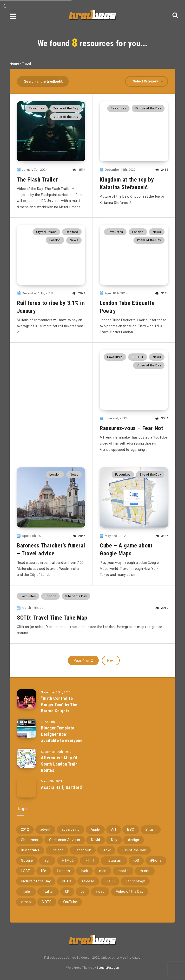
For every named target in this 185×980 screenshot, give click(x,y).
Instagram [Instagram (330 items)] (114, 861)
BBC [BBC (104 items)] (131, 829)
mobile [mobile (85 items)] (123, 871)
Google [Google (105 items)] (27, 861)
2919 (162, 608)
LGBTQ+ (138, 357)
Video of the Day (66, 117)
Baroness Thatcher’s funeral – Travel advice (51, 549)
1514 (79, 170)
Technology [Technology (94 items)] (135, 881)
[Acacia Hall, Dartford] (26, 788)
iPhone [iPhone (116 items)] (156, 861)
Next (111, 660)
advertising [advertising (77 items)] (71, 829)
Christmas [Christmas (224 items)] (30, 840)
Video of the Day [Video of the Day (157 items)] (130, 892)
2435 (162, 170)
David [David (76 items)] (96, 840)
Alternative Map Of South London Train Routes (59, 764)
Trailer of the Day (66, 108)
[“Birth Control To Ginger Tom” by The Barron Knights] (26, 699)
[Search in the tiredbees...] (43, 81)
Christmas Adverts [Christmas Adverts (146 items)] (65, 840)
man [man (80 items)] (103, 871)
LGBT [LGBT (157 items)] (25, 871)
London (55, 240)
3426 (162, 536)
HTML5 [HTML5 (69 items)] (68, 861)
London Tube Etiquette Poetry (127, 307)
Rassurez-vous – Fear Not (131, 428)
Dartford (72, 232)
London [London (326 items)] (64, 871)
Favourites (36, 108)
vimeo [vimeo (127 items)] (26, 902)
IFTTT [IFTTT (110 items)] (89, 861)
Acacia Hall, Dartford (61, 787)
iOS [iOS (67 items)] (136, 861)
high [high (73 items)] (47, 861)
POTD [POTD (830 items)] (66, 881)
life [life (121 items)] (44, 871)
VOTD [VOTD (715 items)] (47, 902)
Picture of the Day (148, 108)
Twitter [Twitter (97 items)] (48, 892)
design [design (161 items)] (134, 840)
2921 (79, 293)
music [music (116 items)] (145, 871)
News (74, 240)
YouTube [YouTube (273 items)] (70, 902)
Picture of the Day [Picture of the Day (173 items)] (36, 881)
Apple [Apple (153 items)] (95, 829)
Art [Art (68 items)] (114, 829)
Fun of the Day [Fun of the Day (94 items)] (134, 850)
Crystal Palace (46, 232)
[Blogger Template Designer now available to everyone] (26, 729)
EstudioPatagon (108, 968)
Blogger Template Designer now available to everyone (62, 734)
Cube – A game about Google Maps (126, 549)
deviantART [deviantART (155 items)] (30, 850)
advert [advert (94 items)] (45, 829)
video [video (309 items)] (100, 892)
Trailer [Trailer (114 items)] (26, 892)
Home (14, 64)
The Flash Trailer (37, 180)
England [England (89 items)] (57, 850)
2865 (79, 536)
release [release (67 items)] (88, 881)
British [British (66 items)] (151, 829)
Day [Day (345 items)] (114, 840)
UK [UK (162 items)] (67, 892)
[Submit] (62, 81)
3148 (162, 293)
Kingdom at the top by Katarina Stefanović (127, 183)
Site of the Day (150, 474)
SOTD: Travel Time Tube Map (52, 618)
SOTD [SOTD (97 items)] (110, 881)
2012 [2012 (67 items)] (25, 829)
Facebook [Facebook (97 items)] (83, 850)
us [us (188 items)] (83, 892)
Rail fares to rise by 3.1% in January (51, 307)
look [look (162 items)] (84, 871)
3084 (162, 418)
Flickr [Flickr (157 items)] (106, 850)
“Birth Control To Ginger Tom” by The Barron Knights (59, 705)
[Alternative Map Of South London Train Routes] (26, 758)
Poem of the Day (149, 240)
